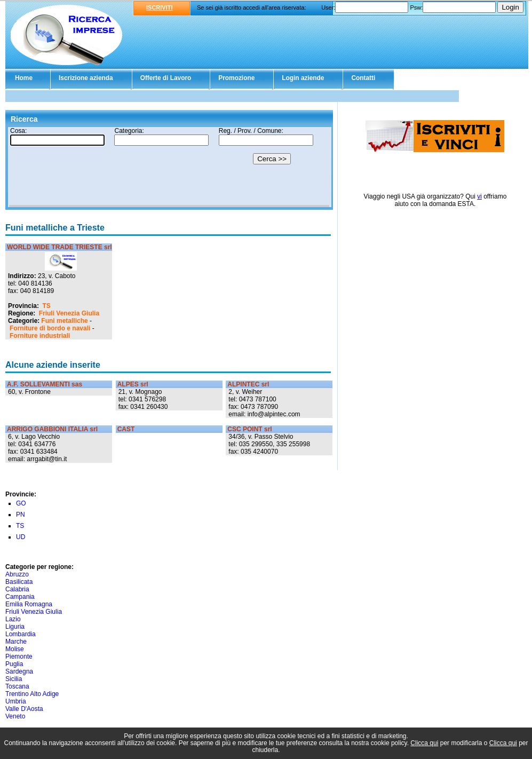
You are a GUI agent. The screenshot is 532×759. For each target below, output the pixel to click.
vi (479, 196)
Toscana (17, 686)
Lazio (13, 619)
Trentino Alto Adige (32, 694)
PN (21, 515)
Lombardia (21, 634)
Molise (15, 649)
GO (21, 503)
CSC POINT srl (249, 429)
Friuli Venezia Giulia (69, 313)
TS (46, 306)
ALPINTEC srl (248, 384)
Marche (16, 642)
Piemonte (19, 657)
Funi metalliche (64, 321)
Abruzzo (17, 574)
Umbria (16, 701)
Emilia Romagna (29, 604)
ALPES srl (133, 384)
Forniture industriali (40, 336)
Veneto (15, 716)
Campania (20, 597)
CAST (126, 429)
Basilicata (19, 582)
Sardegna (19, 671)
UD (21, 537)
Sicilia (14, 679)
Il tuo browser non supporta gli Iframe (169, 167)
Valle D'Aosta (24, 709)
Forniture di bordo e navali (50, 328)
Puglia (14, 664)
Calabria (17, 589)
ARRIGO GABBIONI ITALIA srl (52, 429)
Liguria (15, 627)
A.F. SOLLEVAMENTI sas (45, 384)
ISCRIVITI (160, 7)
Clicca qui (424, 743)
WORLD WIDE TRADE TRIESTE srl (59, 247)
